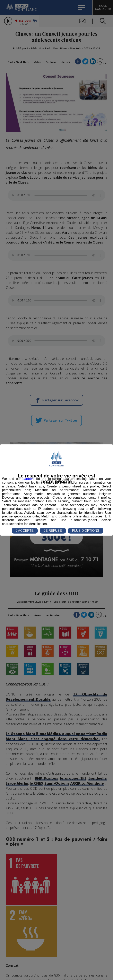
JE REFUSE (53, 531)
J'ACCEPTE (25, 531)
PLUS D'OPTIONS (86, 531)
